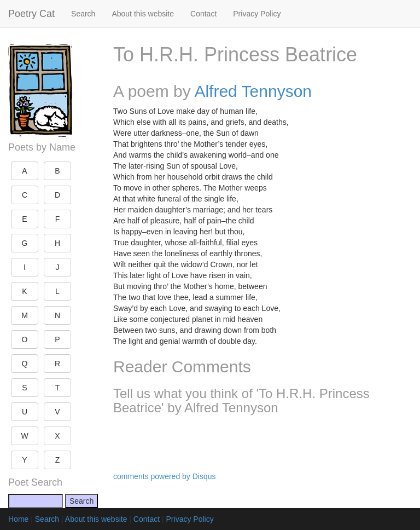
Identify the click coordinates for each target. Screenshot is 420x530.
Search (83, 14)
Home (18, 519)
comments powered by (165, 476)
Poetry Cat (31, 14)
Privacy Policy (257, 14)
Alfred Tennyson (253, 91)
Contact (203, 14)
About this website (143, 14)
